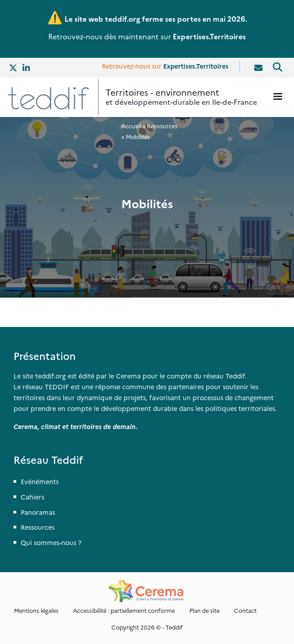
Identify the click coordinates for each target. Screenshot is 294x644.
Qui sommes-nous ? (51, 542)
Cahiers (32, 497)
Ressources (162, 126)
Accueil (131, 126)
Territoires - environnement (162, 92)
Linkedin (27, 68)
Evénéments (40, 481)
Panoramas (38, 512)
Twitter (14, 68)
